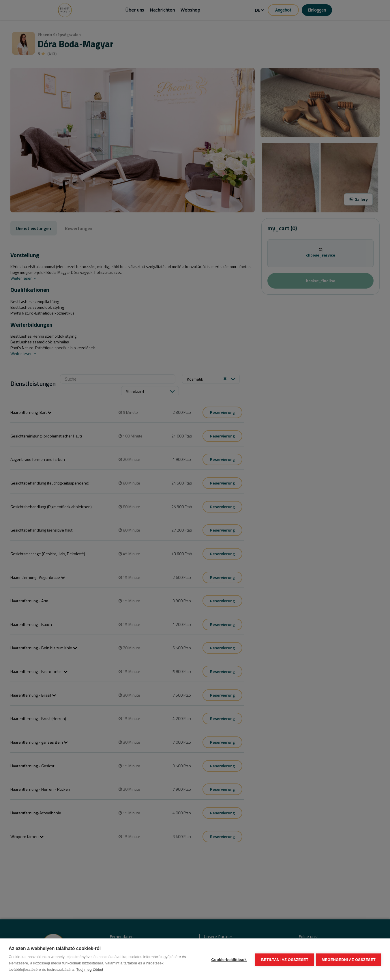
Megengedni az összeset (349, 959)
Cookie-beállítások (228, 959)
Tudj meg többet (90, 969)
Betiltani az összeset (284, 959)
